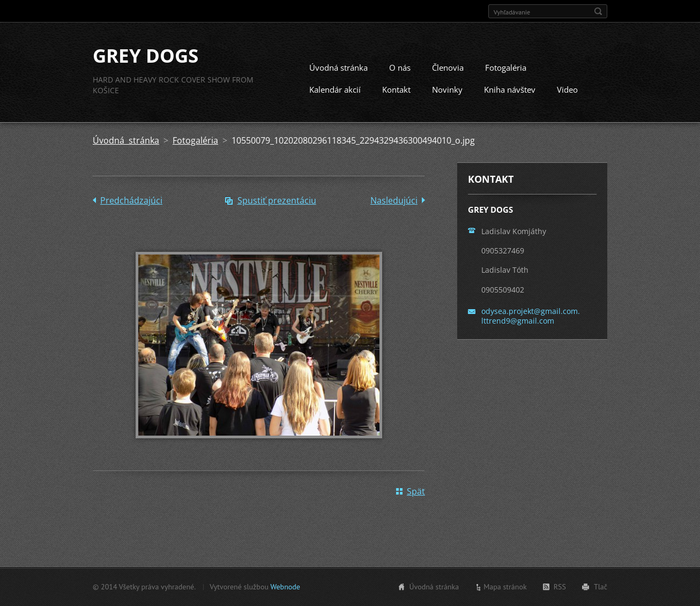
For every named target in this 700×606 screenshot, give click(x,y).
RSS (560, 587)
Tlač (601, 587)
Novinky (447, 89)
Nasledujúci (394, 200)
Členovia (448, 68)
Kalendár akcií (335, 89)
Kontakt (396, 89)
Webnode (285, 587)
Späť (416, 491)
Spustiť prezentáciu (277, 200)
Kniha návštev (510, 89)
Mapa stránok (505, 587)
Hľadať (598, 11)
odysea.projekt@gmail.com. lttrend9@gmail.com (531, 316)
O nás (400, 68)
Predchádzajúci (131, 200)
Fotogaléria (506, 68)
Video (567, 89)
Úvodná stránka (338, 68)
